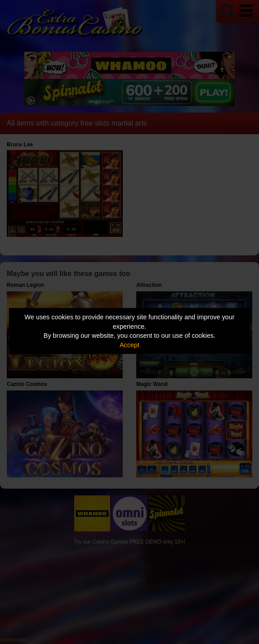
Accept (129, 345)
